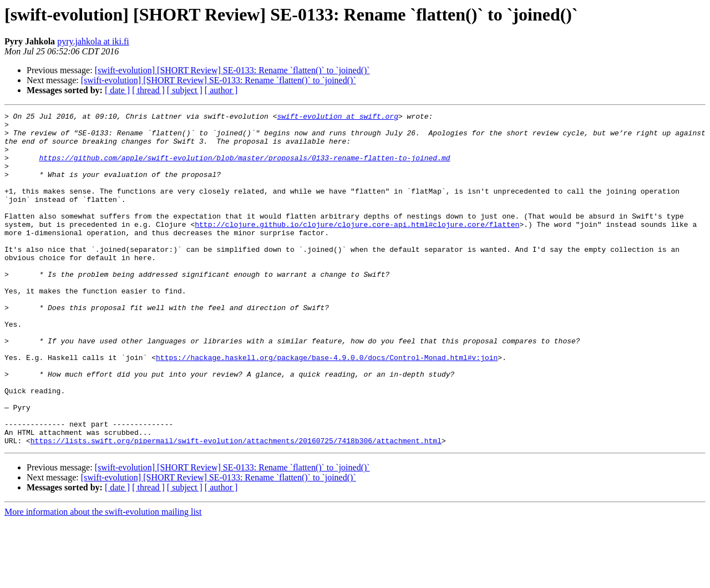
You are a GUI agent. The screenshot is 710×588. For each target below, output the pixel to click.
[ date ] (117, 90)
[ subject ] (185, 90)
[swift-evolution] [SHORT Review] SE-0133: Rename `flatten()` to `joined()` (232, 70)
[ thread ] (148, 90)
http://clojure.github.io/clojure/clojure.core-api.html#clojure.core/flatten (357, 247)
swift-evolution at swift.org (337, 118)
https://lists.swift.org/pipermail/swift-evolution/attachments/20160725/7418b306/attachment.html (236, 507)
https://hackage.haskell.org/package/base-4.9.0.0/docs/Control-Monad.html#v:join (327, 407)
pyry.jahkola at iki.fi (93, 41)
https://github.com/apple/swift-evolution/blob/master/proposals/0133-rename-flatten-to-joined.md (244, 168)
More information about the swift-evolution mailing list (103, 578)
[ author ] (221, 90)
